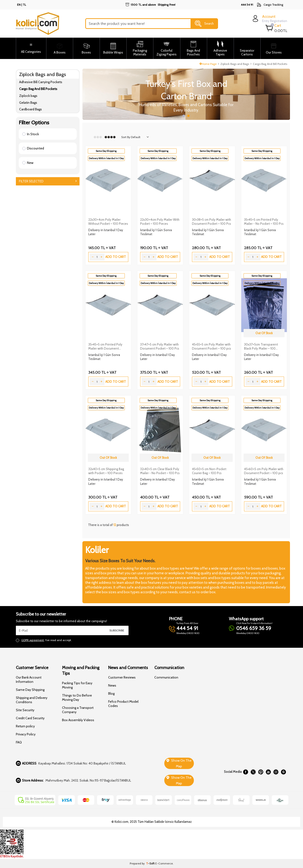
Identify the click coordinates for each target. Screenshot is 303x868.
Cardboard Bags (31, 109)
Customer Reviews (122, 677)
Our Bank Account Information (29, 679)
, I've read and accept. (44, 640)
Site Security (25, 710)
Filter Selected (48, 181)
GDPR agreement (33, 640)
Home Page (208, 64)
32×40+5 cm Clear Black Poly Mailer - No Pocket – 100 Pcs (160, 471)
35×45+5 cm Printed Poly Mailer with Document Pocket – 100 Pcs (105, 346)
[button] (184, 116)
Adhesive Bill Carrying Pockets (41, 82)
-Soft (151, 863)
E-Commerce (164, 863)
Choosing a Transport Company (78, 710)
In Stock (31, 134)
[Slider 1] (186, 94)
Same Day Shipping (30, 690)
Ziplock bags (28, 96)
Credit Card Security (30, 718)
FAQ (19, 742)
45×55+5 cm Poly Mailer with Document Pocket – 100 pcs (212, 346)
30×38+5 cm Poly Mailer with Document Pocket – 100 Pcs (212, 222)
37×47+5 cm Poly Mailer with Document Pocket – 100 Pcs (160, 346)
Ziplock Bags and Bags (235, 64)
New (28, 163)
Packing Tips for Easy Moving (77, 685)
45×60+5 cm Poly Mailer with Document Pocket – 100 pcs (264, 471)
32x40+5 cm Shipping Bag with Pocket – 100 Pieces (106, 471)
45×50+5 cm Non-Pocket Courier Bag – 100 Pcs (209, 471)
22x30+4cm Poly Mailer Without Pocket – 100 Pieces (108, 222)
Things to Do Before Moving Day (77, 697)
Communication (166, 677)
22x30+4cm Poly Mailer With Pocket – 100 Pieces (160, 222)
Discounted (33, 148)
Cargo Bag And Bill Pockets (38, 89)
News (112, 685)
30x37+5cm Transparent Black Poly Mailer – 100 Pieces (261, 346)
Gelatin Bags (28, 103)
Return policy (25, 726)
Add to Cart (116, 257)
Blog (111, 693)
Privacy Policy (26, 734)
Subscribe (117, 630)
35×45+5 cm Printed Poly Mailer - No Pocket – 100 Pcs (264, 222)
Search (204, 24)
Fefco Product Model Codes (123, 704)
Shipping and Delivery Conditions (32, 700)
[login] (269, 19)
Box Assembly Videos (78, 720)
